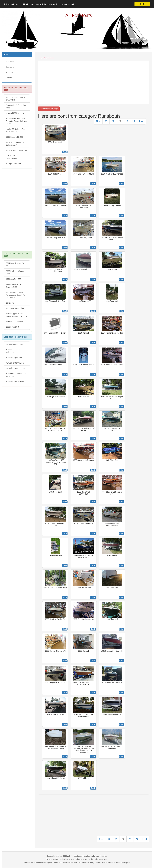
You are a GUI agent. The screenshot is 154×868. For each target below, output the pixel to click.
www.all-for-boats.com (15, 382)
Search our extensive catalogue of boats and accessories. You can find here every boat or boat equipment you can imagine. (77, 863)
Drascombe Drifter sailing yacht (16, 106)
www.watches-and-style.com (14, 351)
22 (120, 121)
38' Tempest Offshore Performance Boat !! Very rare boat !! (16, 295)
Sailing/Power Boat (14, 164)
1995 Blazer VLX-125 (15, 137)
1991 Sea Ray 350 (13, 279)
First (98, 121)
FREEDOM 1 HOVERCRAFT (12, 157)
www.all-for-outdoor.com (16, 368)
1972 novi (10, 303)
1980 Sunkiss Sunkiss (15, 308)
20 (106, 121)
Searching (10, 67)
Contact (9, 78)
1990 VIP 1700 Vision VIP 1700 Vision (16, 99)
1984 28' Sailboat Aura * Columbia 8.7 (16, 144)
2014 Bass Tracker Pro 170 (15, 264)
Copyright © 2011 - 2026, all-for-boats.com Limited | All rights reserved (77, 856)
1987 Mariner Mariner (15, 322)
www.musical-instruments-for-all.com (16, 375)
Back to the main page (49, 109)
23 (127, 121)
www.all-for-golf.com (14, 358)
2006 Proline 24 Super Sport (15, 272)
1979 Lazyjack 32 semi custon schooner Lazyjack (16, 315)
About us (9, 72)
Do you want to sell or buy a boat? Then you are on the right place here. (77, 859)
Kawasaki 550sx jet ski (15, 113)
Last (141, 121)
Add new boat (11, 62)
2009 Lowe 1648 (13, 327)
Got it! (142, 4)
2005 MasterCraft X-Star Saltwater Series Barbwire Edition (16, 121)
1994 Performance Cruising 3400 (13, 286)
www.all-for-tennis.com (15, 363)
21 (113, 121)
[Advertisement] (17, 211)
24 (134, 121)
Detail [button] (65, 152)
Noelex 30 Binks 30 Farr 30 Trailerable (16, 130)
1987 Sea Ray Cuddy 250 (16, 150)
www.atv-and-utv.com (15, 344)
